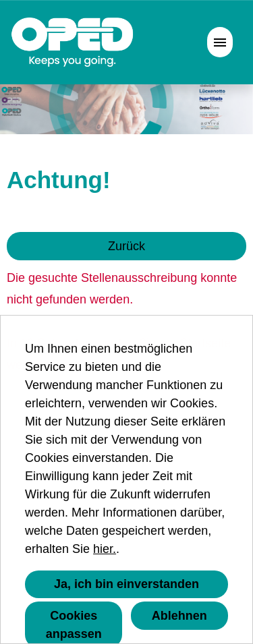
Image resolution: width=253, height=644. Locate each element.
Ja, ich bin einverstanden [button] (126, 584)
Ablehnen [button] (179, 616)
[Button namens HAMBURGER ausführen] (220, 42)
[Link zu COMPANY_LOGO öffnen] (73, 42)
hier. (105, 549)
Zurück (126, 246)
